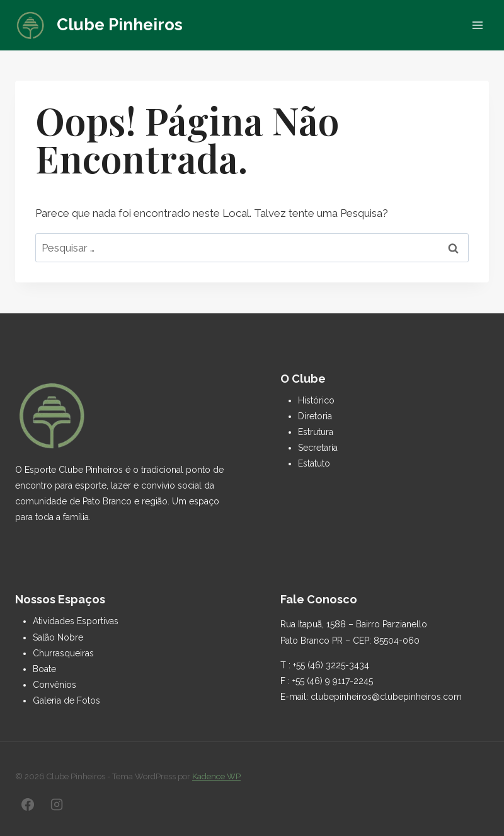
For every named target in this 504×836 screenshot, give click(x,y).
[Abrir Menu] (477, 25)
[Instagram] (57, 804)
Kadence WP (216, 776)
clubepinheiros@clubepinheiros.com (386, 697)
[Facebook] (28, 804)
